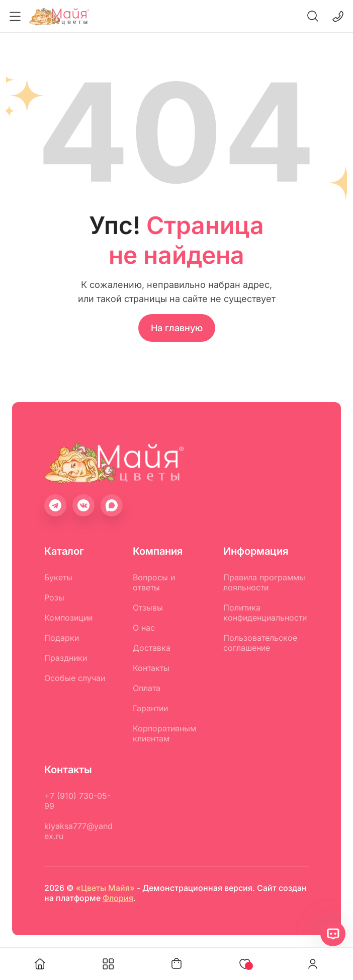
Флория (118, 898)
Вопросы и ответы (154, 582)
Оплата (147, 688)
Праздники (66, 658)
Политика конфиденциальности (265, 613)
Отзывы (148, 608)
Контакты (151, 668)
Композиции (68, 618)
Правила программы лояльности (264, 582)
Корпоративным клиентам (164, 733)
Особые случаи (75, 678)
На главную (177, 328)
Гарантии (150, 708)
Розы (54, 597)
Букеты (58, 577)
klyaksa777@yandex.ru (78, 831)
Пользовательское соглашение (260, 643)
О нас (144, 628)
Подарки (62, 638)
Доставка (152, 648)
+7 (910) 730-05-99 (77, 801)
